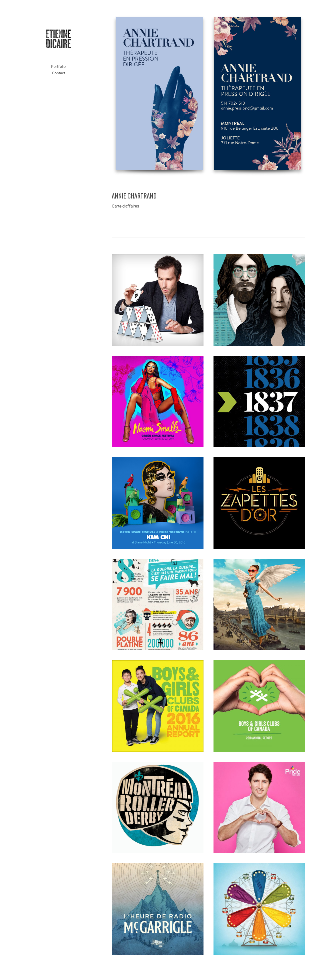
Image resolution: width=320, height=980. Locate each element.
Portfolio (58, 67)
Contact (59, 73)
